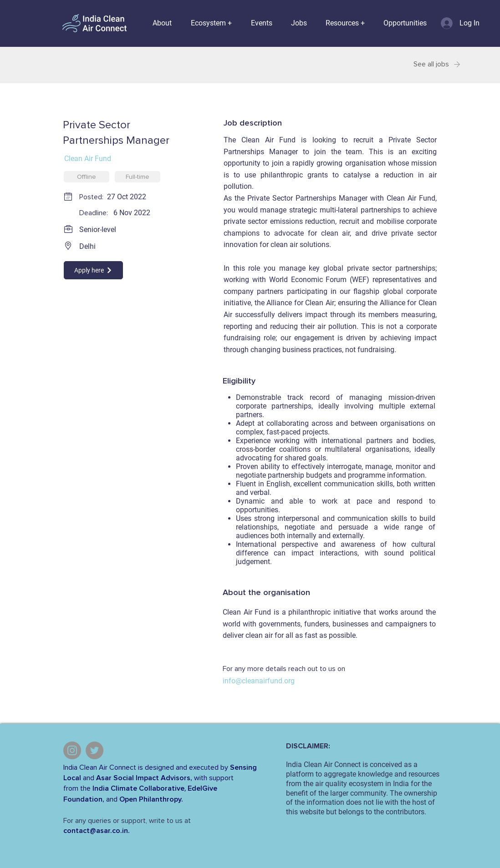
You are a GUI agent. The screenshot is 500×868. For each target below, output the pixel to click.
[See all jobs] (427, 64)
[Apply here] (93, 270)
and (89, 778)
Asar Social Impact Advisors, (144, 778)
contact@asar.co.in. (97, 831)
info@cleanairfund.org (259, 681)
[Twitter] (94, 750)
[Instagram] (72, 750)
